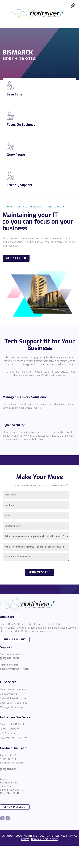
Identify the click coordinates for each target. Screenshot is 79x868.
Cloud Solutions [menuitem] (9, 694)
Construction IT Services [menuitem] (14, 725)
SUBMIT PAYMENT (15, 640)
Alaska (4, 779)
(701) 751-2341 (9, 769)
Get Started (16, 258)
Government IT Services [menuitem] (14, 738)
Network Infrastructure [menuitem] (13, 698)
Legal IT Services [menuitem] (10, 729)
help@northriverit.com (14, 669)
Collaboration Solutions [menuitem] (13, 689)
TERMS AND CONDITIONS (45, 839)
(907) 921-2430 (9, 793)
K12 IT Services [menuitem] (9, 734)
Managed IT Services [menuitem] (12, 707)
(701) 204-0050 (9, 658)
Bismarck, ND (8, 756)
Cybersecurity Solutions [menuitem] (14, 703)
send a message (15, 807)
